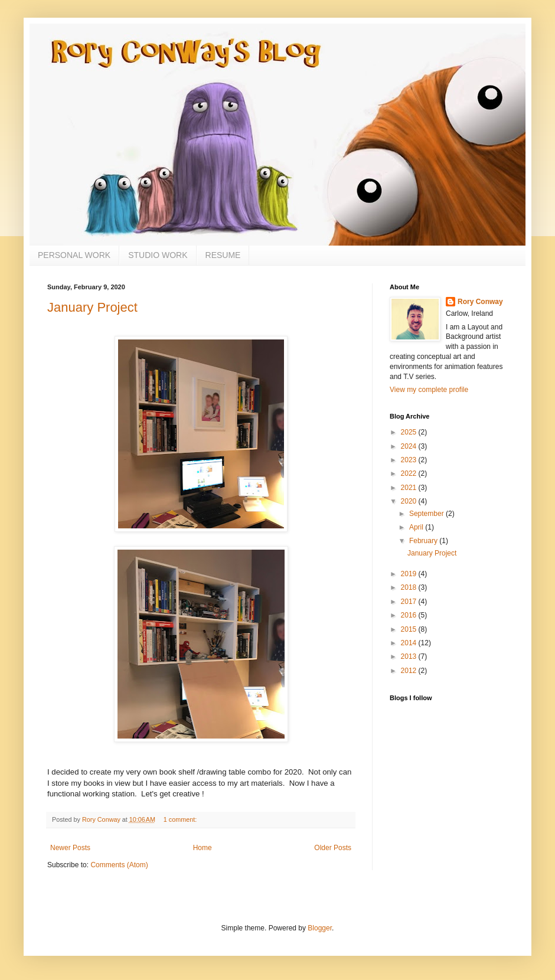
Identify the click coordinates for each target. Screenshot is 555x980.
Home (203, 848)
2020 (410, 501)
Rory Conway (480, 302)
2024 (410, 446)
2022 (410, 473)
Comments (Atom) (119, 865)
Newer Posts (70, 848)
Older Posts (333, 848)
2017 (410, 602)
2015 (410, 629)
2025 (410, 432)
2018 (410, 587)
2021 (410, 488)
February (424, 541)
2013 (410, 656)
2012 (410, 671)
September (427, 514)
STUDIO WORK (158, 255)
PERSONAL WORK (74, 255)
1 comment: (181, 819)
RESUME (223, 255)
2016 (410, 615)
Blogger (320, 928)
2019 (410, 574)
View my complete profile (429, 390)
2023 (410, 460)
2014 (410, 643)
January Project (92, 307)
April (417, 527)
